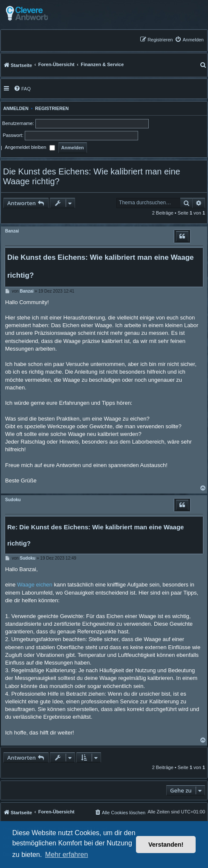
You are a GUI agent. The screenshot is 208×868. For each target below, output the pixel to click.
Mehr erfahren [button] (67, 855)
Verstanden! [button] (166, 845)
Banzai (12, 231)
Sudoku (13, 500)
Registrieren (52, 108)
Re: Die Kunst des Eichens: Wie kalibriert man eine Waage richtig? (95, 535)
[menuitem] (189, 39)
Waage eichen (35, 585)
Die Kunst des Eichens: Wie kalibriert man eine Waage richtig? (92, 176)
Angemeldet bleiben (30, 148)
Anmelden (15, 108)
